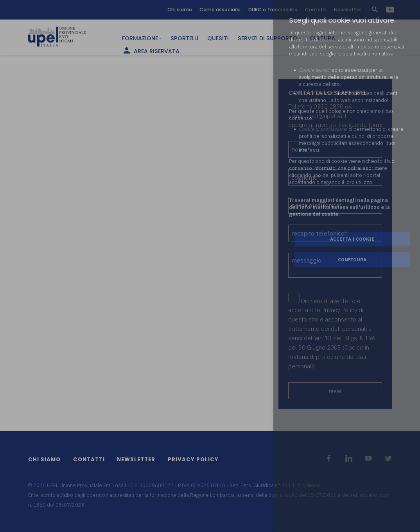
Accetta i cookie (352, 239)
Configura (352, 260)
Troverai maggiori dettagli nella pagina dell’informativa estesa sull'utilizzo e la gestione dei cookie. (339, 207)
